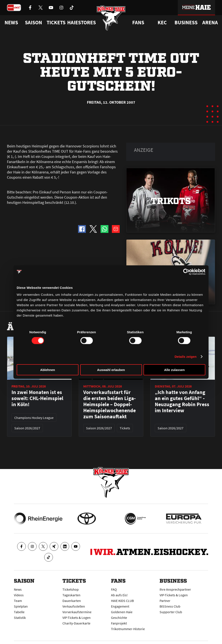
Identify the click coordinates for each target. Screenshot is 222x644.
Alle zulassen (174, 370)
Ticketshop (71, 589)
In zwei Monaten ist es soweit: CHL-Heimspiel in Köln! (37, 398)
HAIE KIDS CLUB (122, 601)
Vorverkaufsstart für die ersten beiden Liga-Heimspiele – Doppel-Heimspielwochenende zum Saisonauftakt (109, 404)
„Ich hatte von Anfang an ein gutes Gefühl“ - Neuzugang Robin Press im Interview (182, 401)
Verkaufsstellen (74, 606)
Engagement (120, 606)
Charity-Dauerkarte (76, 623)
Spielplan (21, 606)
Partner (165, 601)
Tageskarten (71, 595)
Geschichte (119, 618)
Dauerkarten (72, 601)
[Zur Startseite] (111, 18)
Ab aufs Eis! (119, 595)
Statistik (20, 618)
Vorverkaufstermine (77, 612)
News (18, 589)
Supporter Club (171, 612)
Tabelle (19, 612)
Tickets (56, 23)
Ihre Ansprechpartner (175, 589)
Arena (210, 23)
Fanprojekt (119, 623)
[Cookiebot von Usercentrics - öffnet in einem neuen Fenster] (186, 272)
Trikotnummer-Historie (128, 629)
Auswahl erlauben (111, 370)
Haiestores (82, 23)
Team (18, 601)
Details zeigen (185, 357)
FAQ (114, 589)
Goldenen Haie (122, 612)
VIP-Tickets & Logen (77, 618)
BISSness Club (170, 606)
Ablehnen (47, 370)
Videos (19, 595)
